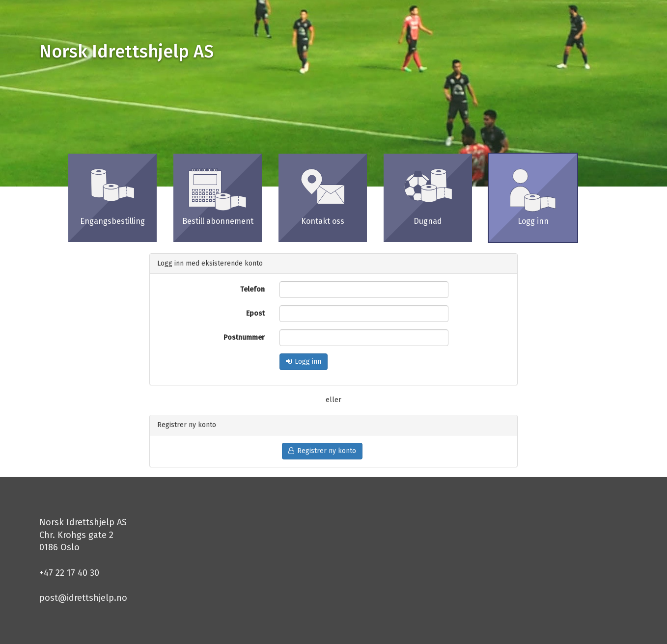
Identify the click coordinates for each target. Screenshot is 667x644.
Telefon (252, 289)
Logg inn (304, 362)
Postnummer (244, 337)
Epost (255, 313)
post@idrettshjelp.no (83, 598)
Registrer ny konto (322, 451)
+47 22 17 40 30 (69, 573)
